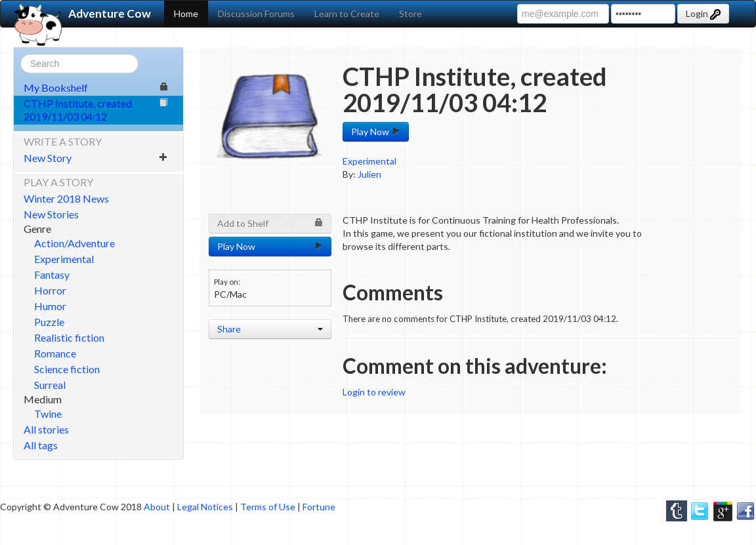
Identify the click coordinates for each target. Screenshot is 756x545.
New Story (96, 158)
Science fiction (67, 369)
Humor (50, 306)
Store (410, 13)
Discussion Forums (256, 13)
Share (270, 329)
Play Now (376, 131)
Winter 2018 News (66, 198)
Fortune (319, 507)
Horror (50, 290)
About (157, 507)
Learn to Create (347, 13)
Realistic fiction (69, 337)
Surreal (50, 385)
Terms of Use (268, 507)
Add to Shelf (270, 223)
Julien (369, 174)
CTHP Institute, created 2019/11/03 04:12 (96, 110)
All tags (41, 445)
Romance (55, 353)
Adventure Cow (82, 14)
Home (186, 13)
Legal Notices (205, 507)
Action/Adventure (74, 243)
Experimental (64, 259)
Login (703, 14)
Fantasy (52, 274)
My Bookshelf (96, 88)
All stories (46, 429)
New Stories (51, 214)
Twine (48, 414)
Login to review (374, 392)
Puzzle (49, 322)
